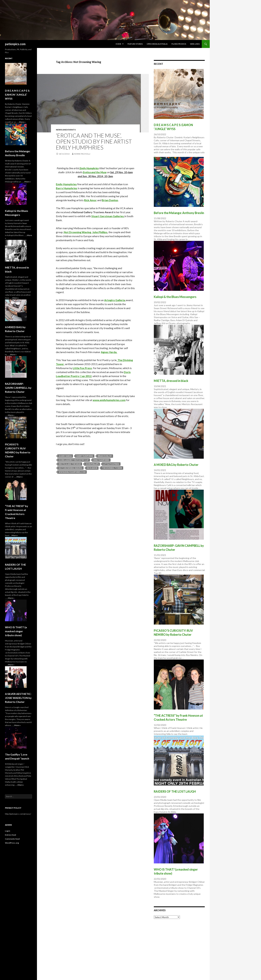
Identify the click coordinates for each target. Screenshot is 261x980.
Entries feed (10, 835)
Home (118, 44)
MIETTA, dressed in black (171, 381)
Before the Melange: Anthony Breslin (179, 213)
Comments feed (12, 839)
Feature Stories (135, 44)
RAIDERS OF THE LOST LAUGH (175, 791)
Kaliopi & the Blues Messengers (175, 297)
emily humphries (101, 460)
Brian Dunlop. (105, 456)
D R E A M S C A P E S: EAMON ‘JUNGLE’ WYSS (17, 95)
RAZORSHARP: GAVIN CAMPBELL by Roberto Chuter (18, 388)
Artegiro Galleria (115, 300)
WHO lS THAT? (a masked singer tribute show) (16, 631)
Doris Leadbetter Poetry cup (74, 460)
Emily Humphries (89, 168)
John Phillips (100, 232)
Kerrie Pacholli (82, 154)
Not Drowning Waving (77, 232)
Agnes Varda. (109, 352)
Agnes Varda (65, 456)
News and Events (66, 130)
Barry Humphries (67, 188)
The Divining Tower (112, 468)
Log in (8, 831)
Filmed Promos (179, 44)
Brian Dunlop (110, 200)
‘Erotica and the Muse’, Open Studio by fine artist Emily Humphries (94, 141)
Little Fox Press (82, 368)
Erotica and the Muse (95, 172)
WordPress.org (12, 843)
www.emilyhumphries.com (109, 400)
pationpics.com (15, 44)
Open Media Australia (157, 44)
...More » (22, 122)
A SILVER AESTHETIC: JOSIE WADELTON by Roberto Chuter (18, 698)
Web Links (195, 44)
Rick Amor (90, 200)
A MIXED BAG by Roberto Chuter (176, 465)
